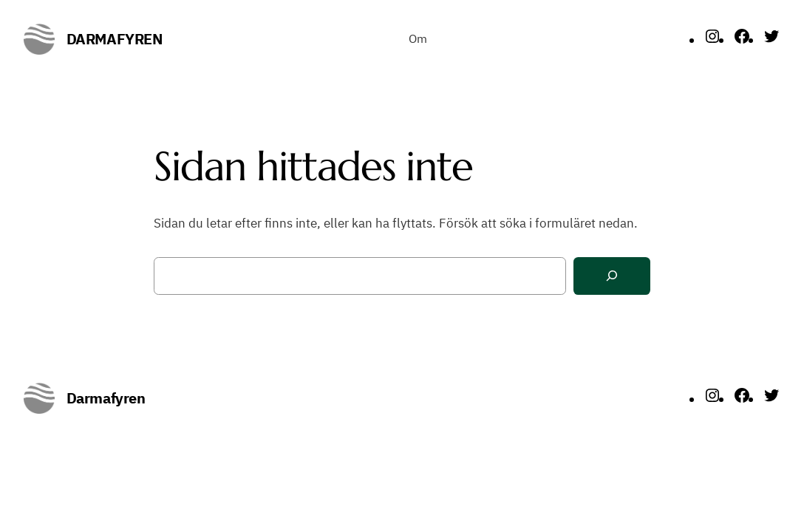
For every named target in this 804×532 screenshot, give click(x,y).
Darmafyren (115, 39)
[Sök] (612, 276)
